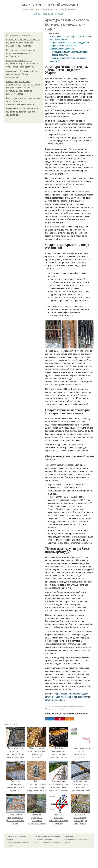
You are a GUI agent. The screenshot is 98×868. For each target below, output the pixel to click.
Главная (36, 14)
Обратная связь (68, 836)
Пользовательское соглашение (51, 836)
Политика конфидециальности (44, 840)
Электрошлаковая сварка (76, 706)
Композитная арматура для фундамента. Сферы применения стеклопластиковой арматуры (22, 64)
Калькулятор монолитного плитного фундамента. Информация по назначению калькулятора (23, 43)
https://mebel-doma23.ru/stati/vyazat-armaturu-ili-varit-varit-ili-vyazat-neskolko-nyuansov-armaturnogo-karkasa (69, 697)
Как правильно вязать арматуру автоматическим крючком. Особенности (21, 53)
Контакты (38, 836)
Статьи (59, 14)
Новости (48, 14)
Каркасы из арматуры (60, 706)
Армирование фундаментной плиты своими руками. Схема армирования (23, 74)
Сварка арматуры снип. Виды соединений (69, 43)
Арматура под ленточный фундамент (49, 5)
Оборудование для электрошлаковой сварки (60, 709)
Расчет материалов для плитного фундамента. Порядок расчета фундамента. (22, 112)
